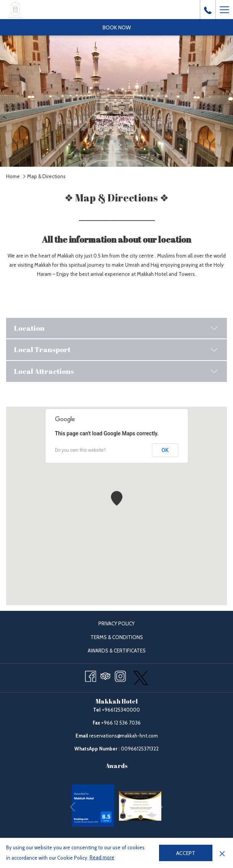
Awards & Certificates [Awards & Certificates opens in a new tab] (125, 651)
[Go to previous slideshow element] (73, 807)
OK (165, 450)
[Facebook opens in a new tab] (91, 675)
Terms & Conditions (117, 637)
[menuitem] (116, 624)
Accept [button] (186, 853)
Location (116, 328)
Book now (117, 27)
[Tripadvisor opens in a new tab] (105, 675)
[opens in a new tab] (93, 805)
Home (13, 176)
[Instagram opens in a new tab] (120, 675)
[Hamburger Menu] (224, 10)
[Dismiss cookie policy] (222, 853)
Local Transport (116, 349)
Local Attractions (116, 371)
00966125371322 (140, 749)
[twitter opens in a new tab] (141, 677)
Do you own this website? (80, 450)
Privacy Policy (116, 623)
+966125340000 (121, 710)
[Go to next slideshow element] (160, 807)
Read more (102, 857)
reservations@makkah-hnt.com (124, 736)
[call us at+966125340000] (208, 10)
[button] (117, 498)
